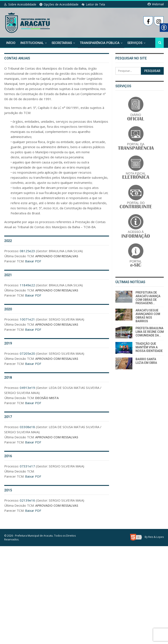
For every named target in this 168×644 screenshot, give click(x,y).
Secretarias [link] (62, 43)
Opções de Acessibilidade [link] (59, 4)
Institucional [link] (32, 43)
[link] (28, 22)
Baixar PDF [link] (33, 261)
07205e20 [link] (27, 353)
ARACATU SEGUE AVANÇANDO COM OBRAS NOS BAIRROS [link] (148, 316)
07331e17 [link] (27, 466)
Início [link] (11, 43)
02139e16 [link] (27, 500)
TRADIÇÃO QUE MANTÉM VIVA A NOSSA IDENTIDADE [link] (149, 347)
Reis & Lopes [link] (156, 537)
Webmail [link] (156, 4)
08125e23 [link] (27, 251)
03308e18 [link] (27, 427)
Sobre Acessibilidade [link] (20, 4)
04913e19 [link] (27, 388)
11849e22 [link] (27, 285)
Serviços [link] (135, 43)
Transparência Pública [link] (100, 43)
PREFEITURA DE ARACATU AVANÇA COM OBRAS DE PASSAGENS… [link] (148, 298)
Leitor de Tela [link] (93, 4)
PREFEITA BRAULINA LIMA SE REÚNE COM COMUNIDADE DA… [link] (150, 332)
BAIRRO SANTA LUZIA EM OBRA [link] (146, 361)
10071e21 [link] (27, 319)
